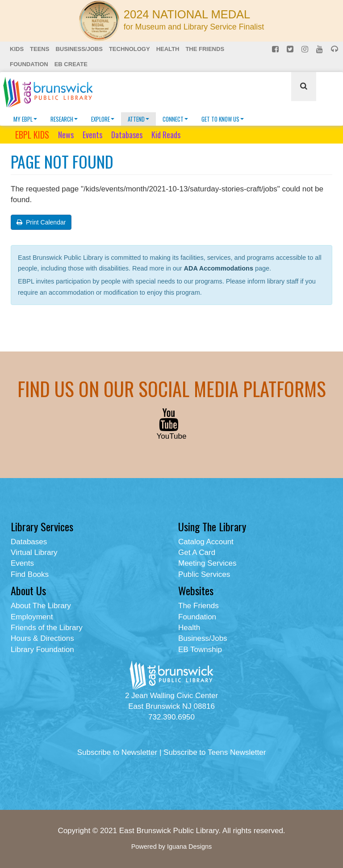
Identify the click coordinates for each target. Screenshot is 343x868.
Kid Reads (166, 135)
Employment (32, 617)
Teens (40, 49)
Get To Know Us (223, 119)
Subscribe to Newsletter (117, 752)
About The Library (41, 606)
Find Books (30, 574)
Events (92, 135)
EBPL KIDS (32, 135)
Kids (17, 49)
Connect (175, 119)
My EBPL (25, 119)
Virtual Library (34, 553)
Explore (103, 119)
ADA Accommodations (219, 268)
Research (64, 119)
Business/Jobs (79, 49)
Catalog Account (206, 542)
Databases (127, 135)
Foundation (29, 64)
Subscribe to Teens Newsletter (215, 752)
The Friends (205, 49)
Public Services (204, 574)
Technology (130, 49)
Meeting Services (207, 563)
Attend (138, 119)
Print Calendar (41, 222)
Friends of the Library (47, 628)
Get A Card (197, 553)
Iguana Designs (189, 847)
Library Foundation (42, 650)
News (66, 135)
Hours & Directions (42, 638)
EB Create (71, 64)
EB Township (200, 650)
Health (168, 49)
